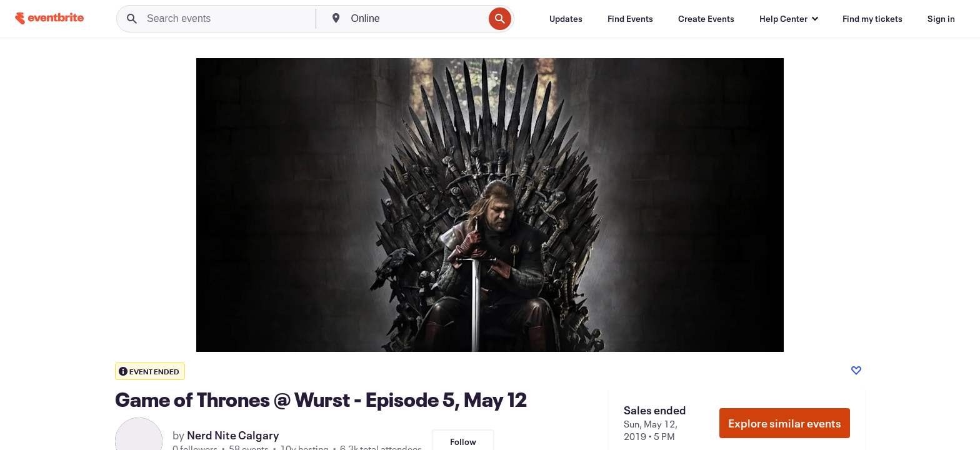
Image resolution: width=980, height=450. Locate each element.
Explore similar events (785, 423)
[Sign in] (941, 19)
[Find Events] (630, 19)
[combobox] (417, 19)
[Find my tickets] (872, 19)
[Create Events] (706, 19)
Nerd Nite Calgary (233, 435)
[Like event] (856, 371)
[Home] (49, 18)
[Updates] (566, 19)
